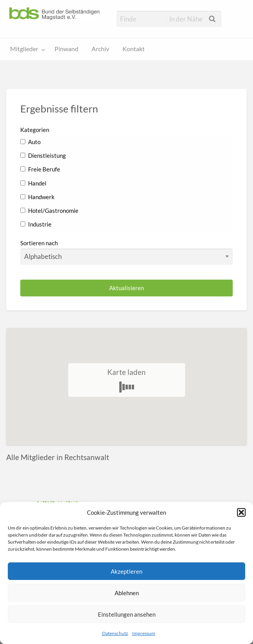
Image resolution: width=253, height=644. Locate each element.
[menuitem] (26, 49)
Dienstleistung (43, 155)
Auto (30, 142)
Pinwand (66, 49)
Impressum (144, 633)
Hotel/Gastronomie (49, 211)
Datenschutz (115, 633)
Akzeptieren (126, 571)
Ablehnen (127, 593)
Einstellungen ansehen (127, 614)
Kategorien (35, 130)
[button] (241, 512)
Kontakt (134, 49)
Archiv (100, 49)
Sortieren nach (126, 252)
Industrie (36, 224)
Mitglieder (24, 49)
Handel (33, 183)
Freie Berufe (40, 169)
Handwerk (37, 197)
